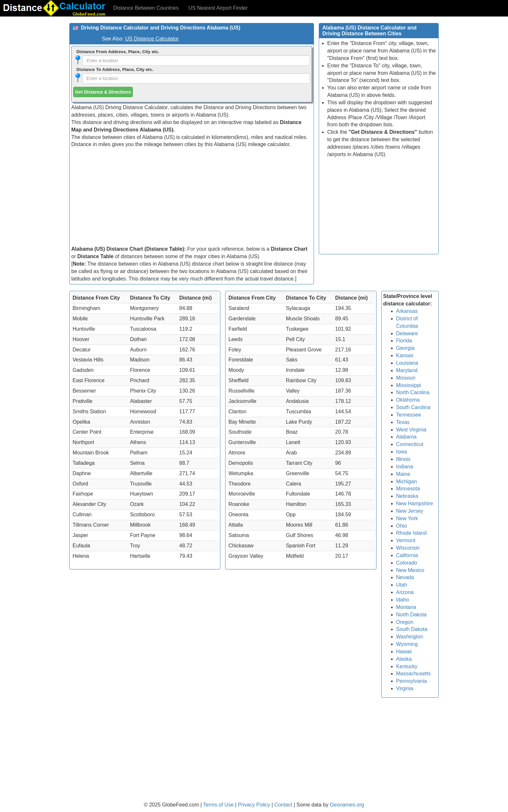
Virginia (405, 688)
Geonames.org (347, 805)
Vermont (406, 540)
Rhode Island (411, 533)
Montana (406, 607)
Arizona (405, 592)
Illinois (403, 459)
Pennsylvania (412, 681)
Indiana (405, 467)
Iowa (402, 452)
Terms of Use (219, 805)
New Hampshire (415, 503)
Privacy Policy (255, 805)
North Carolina (413, 392)
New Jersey (410, 511)
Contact (283, 805)
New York (407, 518)
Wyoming (407, 644)
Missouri (406, 378)
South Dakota (412, 629)
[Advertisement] (192, 197)
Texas (403, 422)
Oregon (405, 622)
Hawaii (404, 652)
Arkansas (407, 311)
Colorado (407, 563)
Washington (410, 637)
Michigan (407, 481)
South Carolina (413, 407)
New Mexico (410, 570)
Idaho (403, 600)
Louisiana (407, 363)
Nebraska (407, 496)
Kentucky (407, 666)
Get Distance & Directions (103, 92)
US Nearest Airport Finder (218, 8)
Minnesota (408, 489)
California (407, 555)
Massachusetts (414, 674)
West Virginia (411, 430)
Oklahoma (408, 400)
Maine (403, 474)
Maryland (407, 370)
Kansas (405, 355)
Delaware (407, 333)
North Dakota (411, 615)
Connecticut (410, 444)
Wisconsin (408, 548)
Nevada (405, 577)
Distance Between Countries (146, 8)
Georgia (405, 348)
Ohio (402, 526)
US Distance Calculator (152, 39)
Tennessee (409, 415)
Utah (402, 585)
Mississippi (409, 385)
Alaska (404, 659)
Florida (404, 341)
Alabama (406, 437)
